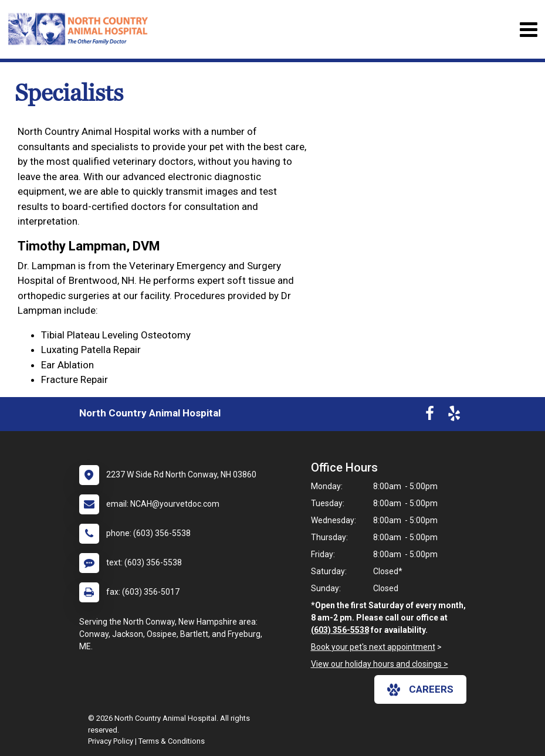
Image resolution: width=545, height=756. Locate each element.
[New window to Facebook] (430, 416)
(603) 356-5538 (340, 630)
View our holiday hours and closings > (380, 664)
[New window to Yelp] (454, 416)
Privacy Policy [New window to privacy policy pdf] (111, 741)
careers (420, 690)
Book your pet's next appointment (373, 647)
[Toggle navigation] (528, 30)
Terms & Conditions (172, 741)
